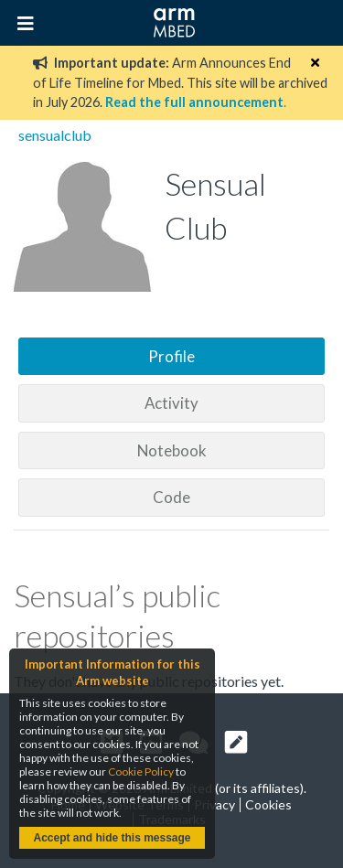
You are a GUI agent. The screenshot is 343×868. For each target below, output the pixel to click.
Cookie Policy (141, 772)
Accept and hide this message (112, 838)
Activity (171, 403)
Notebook (172, 450)
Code (171, 497)
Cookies (268, 804)
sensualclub (55, 135)
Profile (171, 356)
